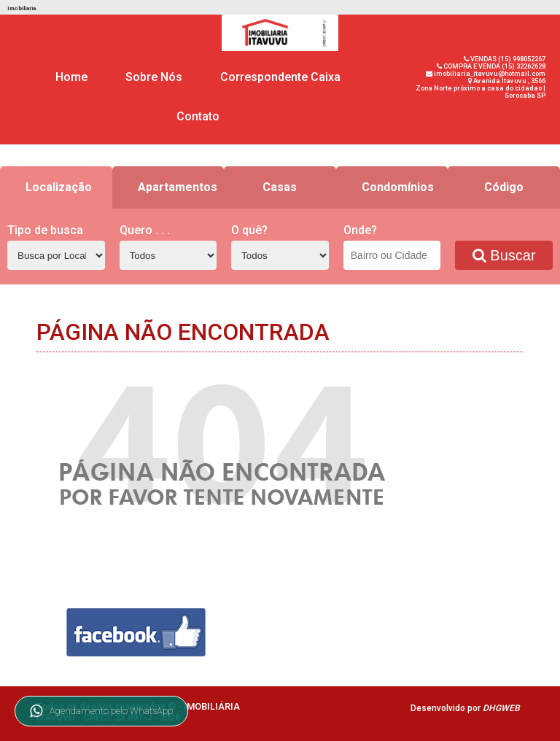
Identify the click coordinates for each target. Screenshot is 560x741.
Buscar (504, 255)
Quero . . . (145, 230)
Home (71, 77)
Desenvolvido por (465, 708)
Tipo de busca (45, 230)
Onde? (360, 230)
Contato (198, 116)
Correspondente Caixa (280, 77)
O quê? (249, 230)
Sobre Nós (154, 77)
